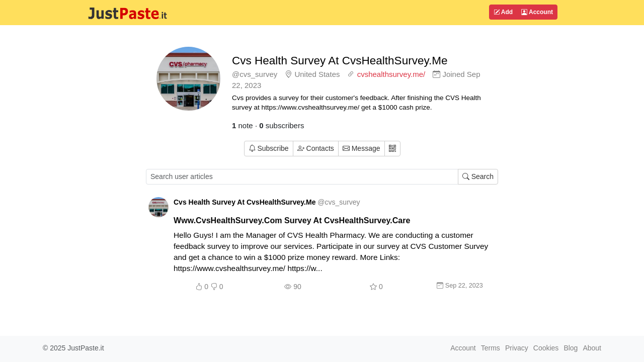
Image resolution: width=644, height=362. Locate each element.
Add (503, 12)
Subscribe (269, 148)
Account (537, 12)
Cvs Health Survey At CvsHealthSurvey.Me (340, 61)
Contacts (316, 148)
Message (361, 148)
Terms (491, 348)
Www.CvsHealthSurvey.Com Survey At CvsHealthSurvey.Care (292, 220)
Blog (571, 348)
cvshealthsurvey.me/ (391, 74)
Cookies (546, 348)
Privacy (517, 348)
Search (478, 176)
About (592, 348)
